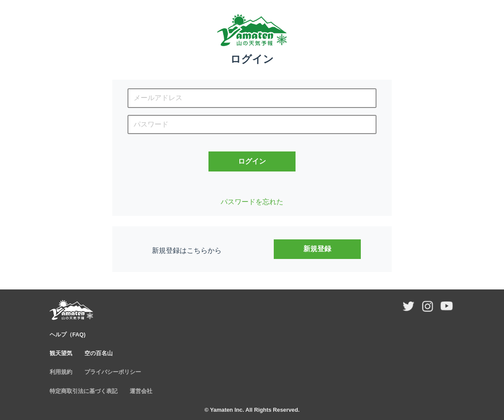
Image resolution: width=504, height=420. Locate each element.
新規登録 (317, 249)
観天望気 (61, 353)
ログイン (252, 161)
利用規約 (61, 372)
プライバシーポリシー (113, 372)
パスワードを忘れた (252, 202)
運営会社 (141, 391)
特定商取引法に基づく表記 (84, 391)
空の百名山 (99, 353)
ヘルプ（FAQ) (68, 334)
